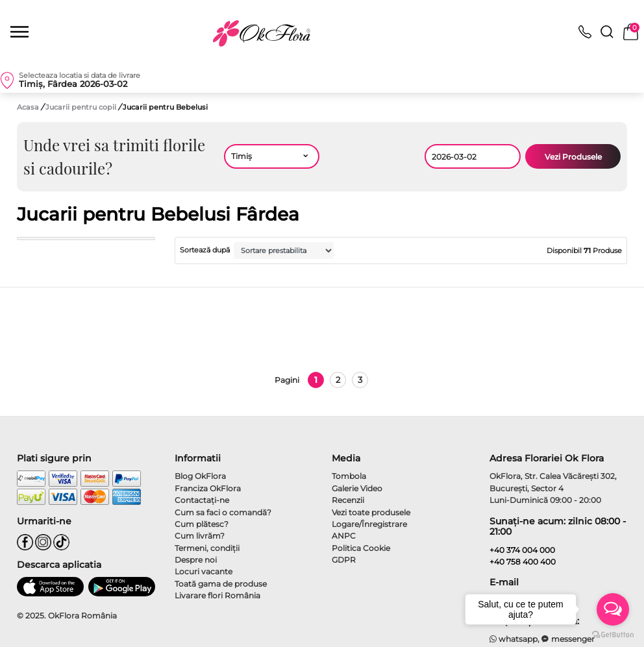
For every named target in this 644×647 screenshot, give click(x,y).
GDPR (344, 560)
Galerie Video (357, 488)
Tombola (349, 476)
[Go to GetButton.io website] (613, 634)
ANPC (344, 536)
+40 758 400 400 (523, 562)
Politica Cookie (361, 548)
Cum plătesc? (202, 524)
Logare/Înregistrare (369, 524)
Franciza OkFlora (208, 488)
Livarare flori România (217, 595)
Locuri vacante (204, 571)
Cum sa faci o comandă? (223, 512)
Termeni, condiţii (207, 548)
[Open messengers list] (613, 609)
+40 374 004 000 (522, 550)
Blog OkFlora (200, 476)
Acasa (28, 107)
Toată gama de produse (221, 584)
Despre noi (196, 560)
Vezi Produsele (573, 157)
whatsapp (514, 639)
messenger (568, 639)
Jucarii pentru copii (82, 107)
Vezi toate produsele (371, 512)
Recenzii (348, 500)
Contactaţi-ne (202, 500)
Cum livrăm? (200, 536)
